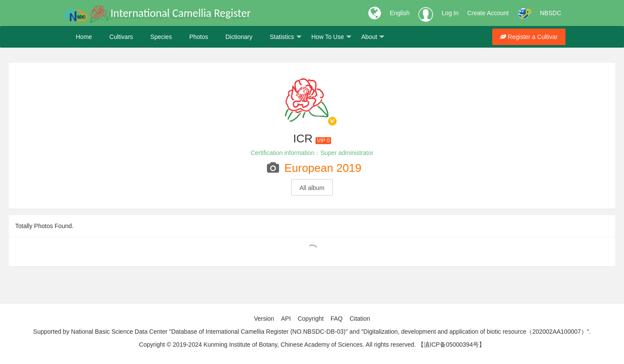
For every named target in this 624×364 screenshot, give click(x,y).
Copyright (311, 319)
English (400, 13)
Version (264, 319)
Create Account (488, 13)
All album (312, 188)
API (286, 319)
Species (161, 37)
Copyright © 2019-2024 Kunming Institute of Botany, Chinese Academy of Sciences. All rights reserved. (278, 345)
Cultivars (121, 37)
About (373, 37)
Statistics (285, 37)
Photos (199, 37)
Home (84, 37)
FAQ (337, 319)
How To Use (331, 37)
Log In (450, 13)
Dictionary (239, 37)
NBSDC (551, 13)
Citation (360, 319)
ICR (303, 139)
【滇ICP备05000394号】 (452, 345)
